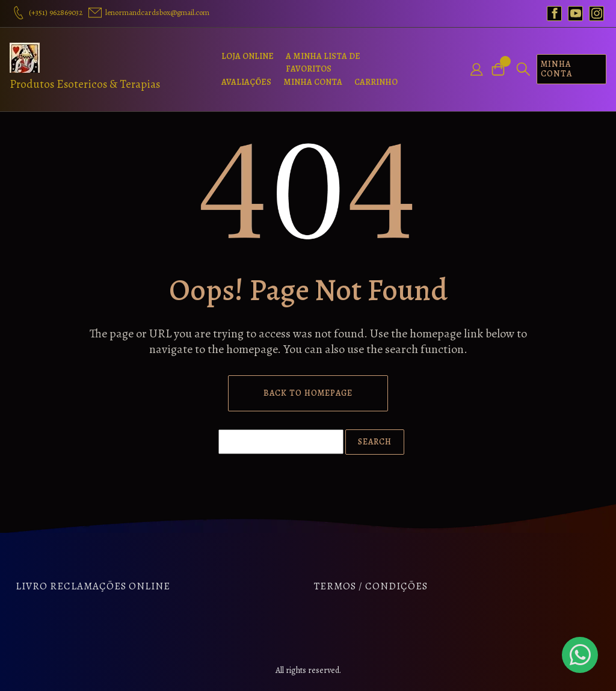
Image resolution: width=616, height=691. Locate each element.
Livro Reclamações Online (93, 586)
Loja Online (248, 56)
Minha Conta (313, 82)
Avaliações (246, 82)
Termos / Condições (371, 586)
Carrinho (376, 82)
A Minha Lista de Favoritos (323, 63)
